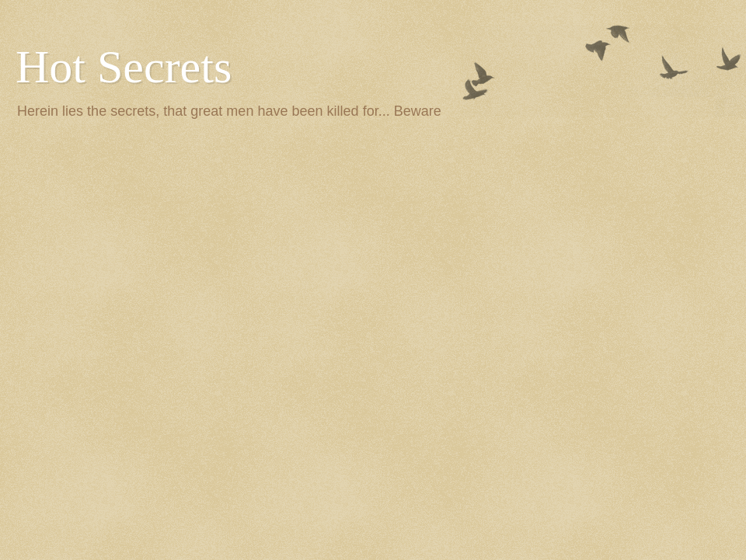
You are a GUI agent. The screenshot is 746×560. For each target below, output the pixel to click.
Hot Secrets (124, 67)
